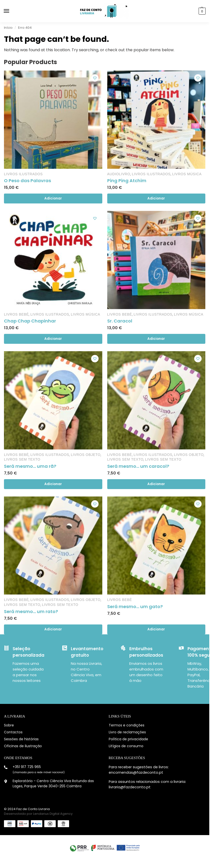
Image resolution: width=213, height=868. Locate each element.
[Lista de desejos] (95, 78)
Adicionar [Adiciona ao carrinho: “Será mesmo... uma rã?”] (53, 484)
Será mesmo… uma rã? (30, 466)
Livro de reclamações (127, 732)
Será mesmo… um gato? (135, 607)
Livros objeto (86, 455)
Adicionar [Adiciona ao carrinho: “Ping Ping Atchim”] (156, 198)
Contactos (13, 732)
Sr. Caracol (120, 321)
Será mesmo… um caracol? (138, 466)
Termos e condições (127, 725)
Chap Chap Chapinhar (30, 321)
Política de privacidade (128, 739)
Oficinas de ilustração (23, 746)
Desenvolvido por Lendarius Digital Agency (38, 814)
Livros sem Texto (22, 459)
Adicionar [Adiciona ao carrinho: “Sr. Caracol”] (156, 339)
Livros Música (187, 174)
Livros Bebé (16, 314)
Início (8, 28)
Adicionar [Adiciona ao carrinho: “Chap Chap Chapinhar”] (53, 339)
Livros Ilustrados (23, 174)
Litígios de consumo (126, 746)
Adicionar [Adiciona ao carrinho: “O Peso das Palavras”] (53, 198)
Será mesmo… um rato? (31, 611)
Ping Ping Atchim (127, 181)
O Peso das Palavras (27, 181)
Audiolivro (119, 174)
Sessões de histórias (21, 739)
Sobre (9, 725)
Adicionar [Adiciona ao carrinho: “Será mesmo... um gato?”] (156, 629)
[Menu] (11, 11)
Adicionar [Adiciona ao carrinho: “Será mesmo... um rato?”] (53, 629)
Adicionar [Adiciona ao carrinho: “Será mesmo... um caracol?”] (156, 484)
